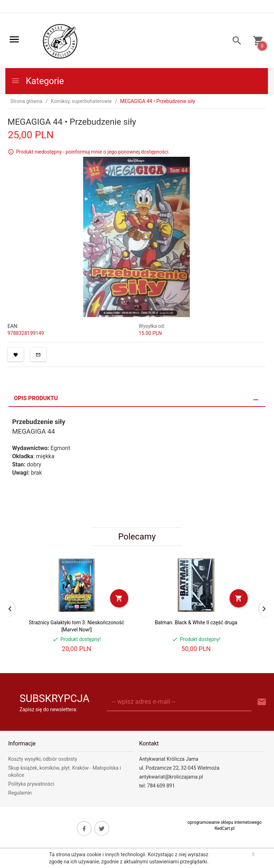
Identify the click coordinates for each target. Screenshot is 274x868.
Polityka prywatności (31, 784)
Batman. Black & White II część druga (196, 622)
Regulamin (20, 793)
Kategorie (37, 81)
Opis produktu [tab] (36, 398)
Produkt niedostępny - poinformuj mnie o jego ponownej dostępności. (93, 152)
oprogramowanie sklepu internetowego (224, 822)
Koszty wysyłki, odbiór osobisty (43, 759)
